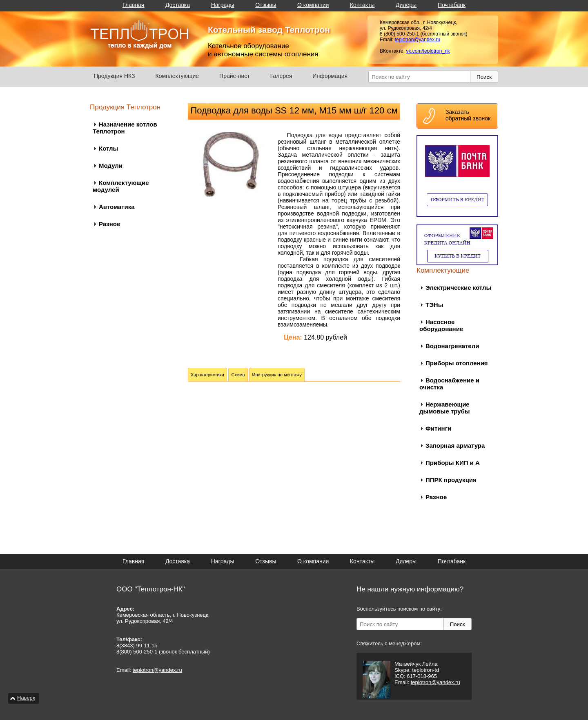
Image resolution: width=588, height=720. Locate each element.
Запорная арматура (455, 446)
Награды (223, 5)
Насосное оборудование (441, 325)
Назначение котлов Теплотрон (125, 128)
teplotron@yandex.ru (418, 40)
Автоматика (117, 207)
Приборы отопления (457, 363)
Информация (330, 76)
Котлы (108, 148)
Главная (133, 5)
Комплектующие (177, 76)
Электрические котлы (458, 288)
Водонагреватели (452, 346)
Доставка (178, 5)
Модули (111, 166)
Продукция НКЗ (115, 76)
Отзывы (266, 5)
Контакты (362, 5)
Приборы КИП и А (453, 463)
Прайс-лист (235, 76)
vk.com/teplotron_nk (428, 51)
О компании (313, 5)
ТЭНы (434, 305)
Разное (109, 224)
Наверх (26, 698)
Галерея (281, 76)
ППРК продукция (451, 480)
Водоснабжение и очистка (449, 384)
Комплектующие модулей (121, 186)
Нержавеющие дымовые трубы (445, 408)
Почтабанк (452, 5)
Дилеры (406, 5)
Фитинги (438, 428)
